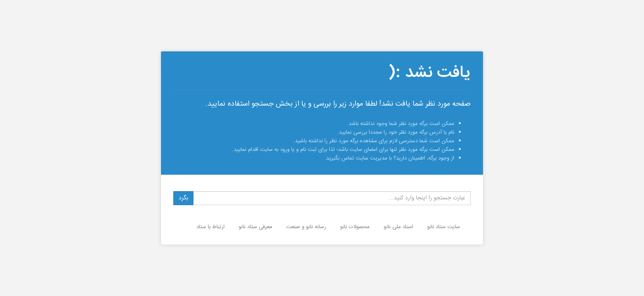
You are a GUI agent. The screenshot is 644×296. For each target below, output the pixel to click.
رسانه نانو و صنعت (306, 227)
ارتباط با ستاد (210, 227)
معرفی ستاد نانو (255, 227)
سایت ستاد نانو (444, 227)
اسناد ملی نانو (398, 227)
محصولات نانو (355, 227)
